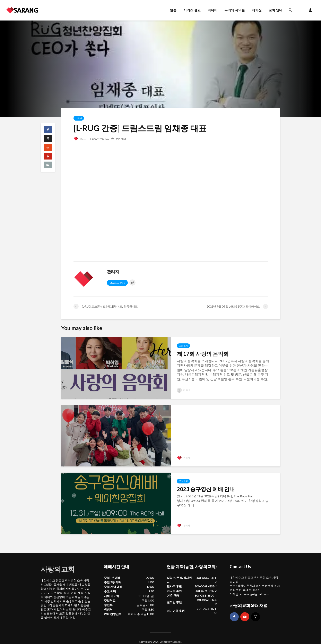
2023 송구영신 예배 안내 (206, 489)
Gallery (183, 413)
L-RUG (79, 118)
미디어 (212, 10)
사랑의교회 (61, 562)
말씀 (173, 10)
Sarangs (177, 635)
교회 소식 (183, 346)
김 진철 (184, 390)
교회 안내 (276, 10)
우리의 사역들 (235, 10)
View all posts (117, 283)
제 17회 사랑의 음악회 (203, 354)
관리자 (80, 139)
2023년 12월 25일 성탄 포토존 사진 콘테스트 (222, 425)
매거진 (257, 10)
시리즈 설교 (192, 10)
